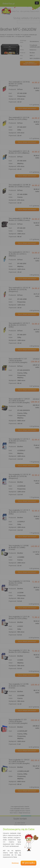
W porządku (29, 863)
